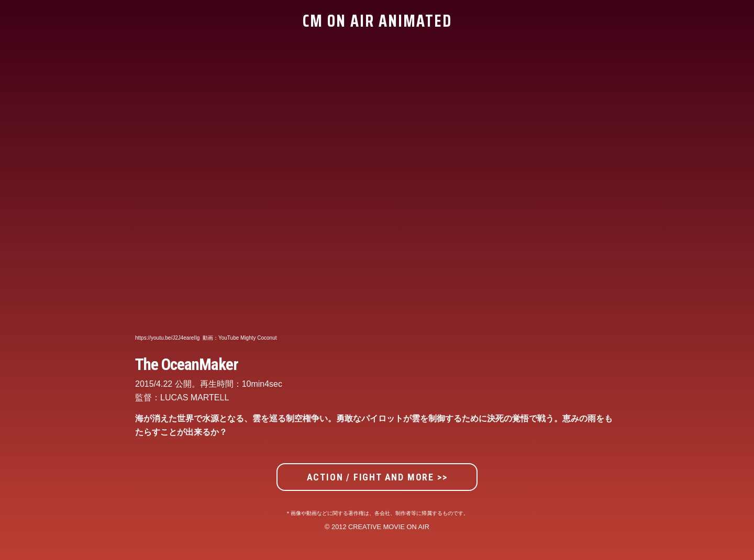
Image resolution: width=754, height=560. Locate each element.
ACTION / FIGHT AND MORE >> (377, 477)
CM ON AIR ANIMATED (377, 21)
